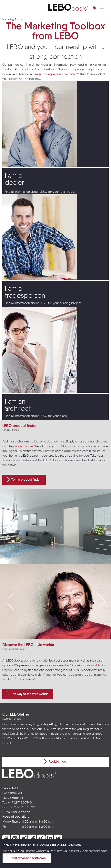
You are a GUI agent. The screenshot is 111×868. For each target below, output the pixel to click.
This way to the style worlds (27, 694)
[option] (55, 526)
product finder (23, 446)
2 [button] (53, 628)
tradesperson (52, 74)
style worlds (92, 665)
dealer (37, 74)
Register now (55, 762)
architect (71, 74)
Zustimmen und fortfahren (26, 858)
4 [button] (64, 628)
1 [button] (47, 628)
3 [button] (58, 628)
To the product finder (24, 480)
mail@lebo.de (21, 812)
